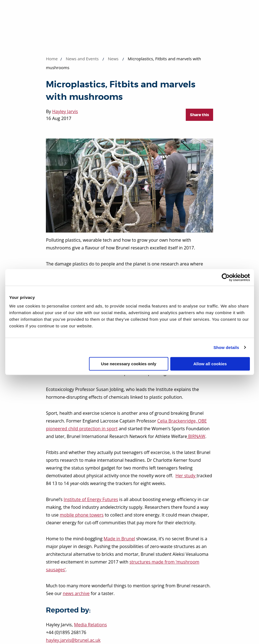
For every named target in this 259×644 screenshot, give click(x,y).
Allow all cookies (210, 364)
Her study (186, 476)
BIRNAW (196, 436)
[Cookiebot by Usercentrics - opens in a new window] (226, 277)
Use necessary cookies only (129, 364)
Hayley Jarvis (65, 111)
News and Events (82, 59)
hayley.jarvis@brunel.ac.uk (73, 640)
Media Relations (91, 625)
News (113, 59)
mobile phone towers (82, 515)
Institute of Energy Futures (91, 499)
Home (52, 59)
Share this (199, 115)
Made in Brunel (119, 539)
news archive (76, 593)
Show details (226, 347)
